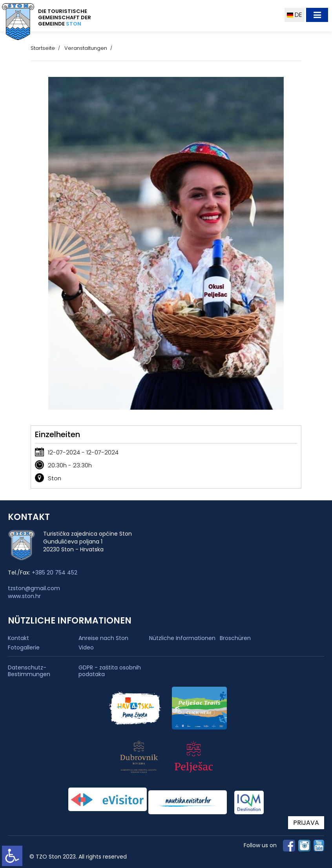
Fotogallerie (24, 647)
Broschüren (235, 638)
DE (295, 15)
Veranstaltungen (86, 48)
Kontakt (18, 638)
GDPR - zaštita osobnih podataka (110, 671)
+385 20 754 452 (55, 573)
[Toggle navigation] (317, 15)
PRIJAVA (306, 823)
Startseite (43, 48)
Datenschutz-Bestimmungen (29, 671)
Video (86, 647)
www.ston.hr (24, 596)
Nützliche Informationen (182, 638)
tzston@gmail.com (34, 588)
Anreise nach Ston (103, 638)
